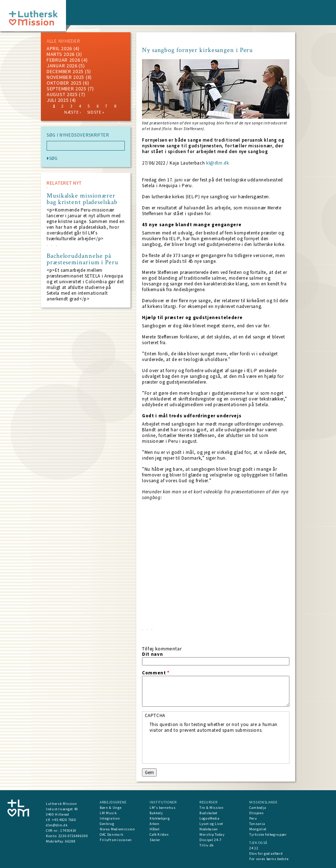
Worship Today (212, 834)
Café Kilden (159, 834)
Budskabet (209, 813)
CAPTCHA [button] (155, 715)
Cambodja (258, 808)
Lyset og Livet (211, 824)
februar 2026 (63, 60)
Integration (110, 818)
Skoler (155, 840)
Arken (154, 824)
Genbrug (107, 824)
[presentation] (204, 747)
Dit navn (152, 654)
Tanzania (257, 824)
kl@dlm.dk (218, 163)
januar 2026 (62, 66)
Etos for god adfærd (266, 853)
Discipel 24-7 (210, 840)
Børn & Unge (110, 808)
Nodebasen (209, 829)
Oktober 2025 (64, 83)
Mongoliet (258, 829)
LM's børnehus (162, 808)
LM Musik (108, 813)
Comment (156, 673)
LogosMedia (210, 818)
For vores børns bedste (269, 859)
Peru (253, 818)
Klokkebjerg (160, 818)
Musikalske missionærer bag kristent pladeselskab (82, 199)
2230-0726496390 (73, 836)
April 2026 (59, 48)
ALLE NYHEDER (63, 41)
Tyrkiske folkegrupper (268, 834)
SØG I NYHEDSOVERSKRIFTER (78, 135)
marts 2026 (61, 54)
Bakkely (156, 813)
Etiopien (256, 813)
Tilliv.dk (207, 845)
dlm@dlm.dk (57, 825)
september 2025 (67, 89)
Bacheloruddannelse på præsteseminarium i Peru (82, 259)
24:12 (254, 848)
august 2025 (62, 94)
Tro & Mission (211, 808)
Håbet (155, 829)
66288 (70, 841)
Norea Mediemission (117, 829)
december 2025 (65, 71)
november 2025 (65, 77)
